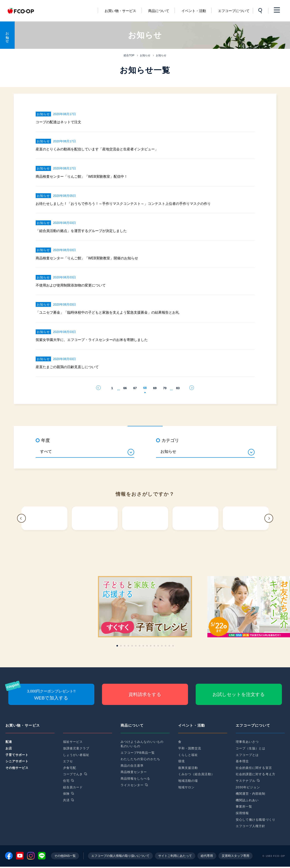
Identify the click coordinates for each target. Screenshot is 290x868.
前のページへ (98, 388)
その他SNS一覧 (65, 857)
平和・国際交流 (190, 748)
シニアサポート (17, 761)
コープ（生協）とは (251, 748)
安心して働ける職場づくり (256, 820)
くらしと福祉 (188, 755)
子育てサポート (17, 755)
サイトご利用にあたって (175, 857)
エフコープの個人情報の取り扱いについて (120, 857)
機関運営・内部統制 (251, 794)
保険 (66, 794)
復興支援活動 (188, 768)
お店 (9, 748)
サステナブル (246, 781)
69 (155, 388)
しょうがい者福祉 (76, 755)
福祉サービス (73, 742)
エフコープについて (234, 11)
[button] (21, 518)
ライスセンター (132, 785)
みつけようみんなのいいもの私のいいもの (142, 744)
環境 (181, 761)
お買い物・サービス (120, 11)
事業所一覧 (244, 807)
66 (125, 388)
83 (178, 388)
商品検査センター (134, 772)
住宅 (66, 781)
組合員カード (73, 787)
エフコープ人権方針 (251, 826)
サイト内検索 (260, 11)
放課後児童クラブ (76, 748)
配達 (9, 742)
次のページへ (192, 388)
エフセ (68, 761)
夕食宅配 (70, 768)
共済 (66, 800)
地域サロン (186, 787)
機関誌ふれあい (247, 800)
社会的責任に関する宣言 (254, 768)
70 (165, 388)
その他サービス (17, 768)
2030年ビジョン (248, 787)
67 (135, 388)
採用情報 (242, 813)
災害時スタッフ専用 (236, 857)
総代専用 (207, 857)
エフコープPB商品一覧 (138, 753)
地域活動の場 (188, 781)
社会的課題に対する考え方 (256, 774)
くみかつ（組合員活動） (196, 774)
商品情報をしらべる (135, 778)
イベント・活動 (194, 11)
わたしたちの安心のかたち (140, 759)
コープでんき (73, 774)
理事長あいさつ (247, 742)
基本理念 (242, 761)
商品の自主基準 (132, 766)
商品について (159, 11)
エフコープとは (247, 755)
